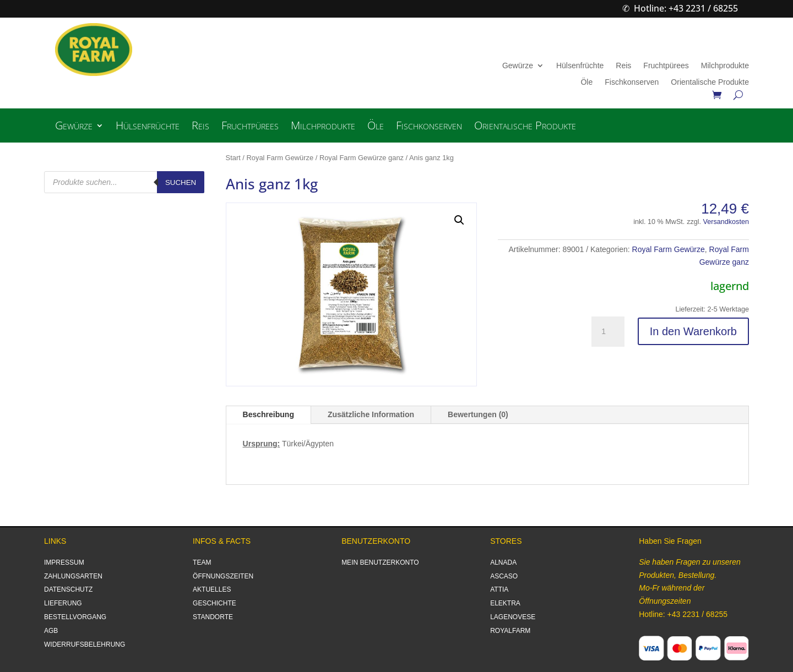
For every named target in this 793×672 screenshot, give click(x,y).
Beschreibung (268, 414)
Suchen (181, 182)
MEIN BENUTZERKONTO (380, 562)
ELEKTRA (505, 603)
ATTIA (499, 589)
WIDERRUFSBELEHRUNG (85, 644)
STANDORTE (213, 617)
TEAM (202, 562)
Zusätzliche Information (371, 414)
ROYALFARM (510, 631)
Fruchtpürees (666, 66)
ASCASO (504, 576)
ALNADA (503, 562)
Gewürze (518, 66)
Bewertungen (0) (478, 414)
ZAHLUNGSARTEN (73, 576)
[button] (459, 220)
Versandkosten (726, 222)
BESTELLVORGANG (75, 617)
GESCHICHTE (214, 603)
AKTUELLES (212, 589)
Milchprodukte (725, 66)
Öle (586, 82)
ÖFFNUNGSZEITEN (223, 576)
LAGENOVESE (513, 617)
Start (233, 158)
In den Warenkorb (693, 331)
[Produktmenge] (608, 332)
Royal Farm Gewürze (280, 158)
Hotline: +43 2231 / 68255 (686, 8)
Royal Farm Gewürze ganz (362, 158)
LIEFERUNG (63, 603)
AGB (51, 631)
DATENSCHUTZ (68, 589)
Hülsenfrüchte (580, 66)
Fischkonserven (632, 82)
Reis (623, 66)
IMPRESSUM (64, 562)
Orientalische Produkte (710, 82)
